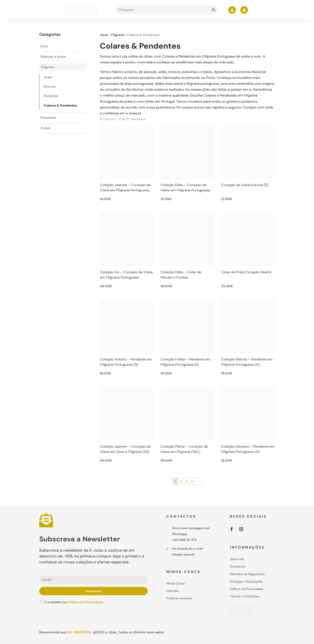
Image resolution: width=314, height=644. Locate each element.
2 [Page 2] (180, 481)
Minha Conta (176, 583)
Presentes (48, 121)
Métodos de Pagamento (247, 574)
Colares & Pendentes (62, 108)
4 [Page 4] (192, 481)
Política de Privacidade (86, 602)
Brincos (50, 89)
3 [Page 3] (186, 481)
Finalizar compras (179, 598)
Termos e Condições (245, 596)
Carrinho (172, 591)
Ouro (44, 47)
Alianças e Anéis (54, 57)
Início (104, 35)
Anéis (48, 79)
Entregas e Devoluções (246, 581)
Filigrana (118, 35)
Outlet (45, 132)
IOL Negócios (79, 632)
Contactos (238, 566)
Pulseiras (51, 98)
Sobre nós (237, 559)
